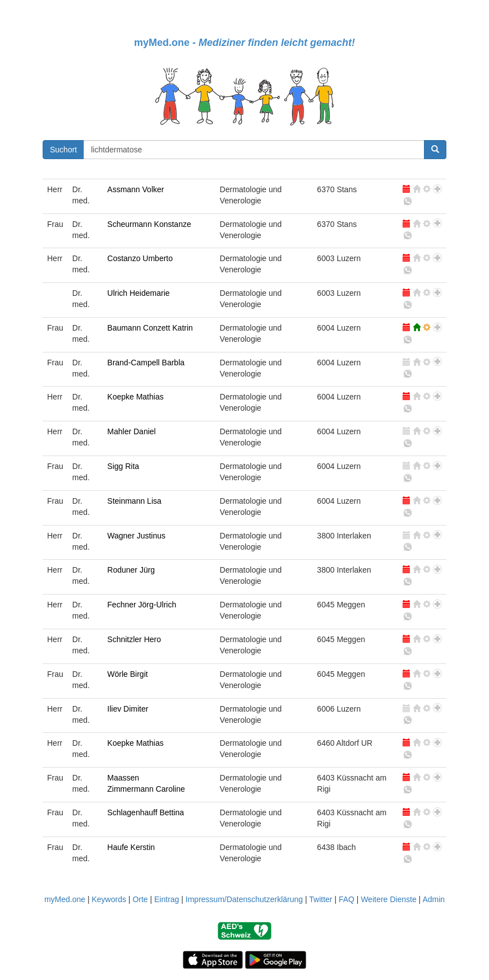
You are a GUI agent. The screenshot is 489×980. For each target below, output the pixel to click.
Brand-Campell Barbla (146, 363)
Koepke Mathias (135, 397)
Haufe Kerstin (131, 847)
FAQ (347, 899)
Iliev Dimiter (128, 709)
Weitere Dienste (388, 899)
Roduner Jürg (131, 570)
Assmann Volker (135, 189)
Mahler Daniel (131, 431)
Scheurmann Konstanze (149, 224)
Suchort (63, 150)
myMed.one (65, 899)
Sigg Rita (123, 466)
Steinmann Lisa (134, 501)
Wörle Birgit (127, 674)
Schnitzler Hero (134, 639)
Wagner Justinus (136, 536)
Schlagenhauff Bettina (146, 812)
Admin (433, 899)
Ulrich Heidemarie (138, 293)
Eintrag (167, 899)
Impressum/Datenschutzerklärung (244, 899)
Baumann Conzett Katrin (150, 328)
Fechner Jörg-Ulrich (142, 605)
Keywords (109, 899)
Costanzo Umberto (140, 258)
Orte (140, 899)
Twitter (320, 899)
